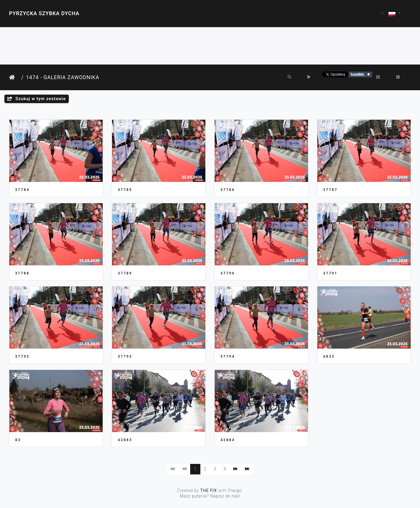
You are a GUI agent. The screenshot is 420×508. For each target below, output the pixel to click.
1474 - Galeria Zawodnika (63, 77)
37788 (22, 273)
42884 (228, 440)
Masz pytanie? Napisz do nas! (210, 496)
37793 (125, 356)
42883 (125, 440)
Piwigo (235, 490)
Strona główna (14, 78)
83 (18, 440)
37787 (330, 190)
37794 (228, 356)
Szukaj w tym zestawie (37, 99)
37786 (228, 190)
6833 (329, 356)
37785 (125, 190)
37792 (22, 356)
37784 (22, 190)
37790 (228, 273)
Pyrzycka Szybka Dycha (44, 13)
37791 (330, 273)
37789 (125, 273)
